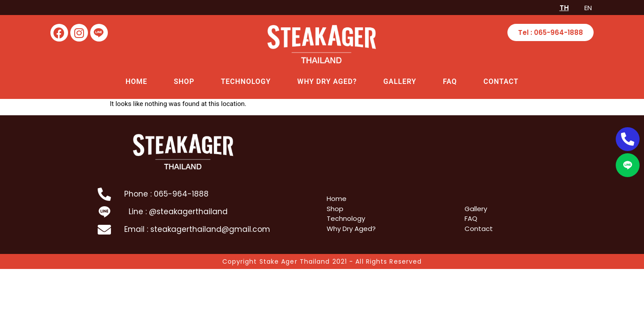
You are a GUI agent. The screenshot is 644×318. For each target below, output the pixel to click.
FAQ (450, 81)
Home (136, 81)
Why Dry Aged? (327, 81)
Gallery (400, 81)
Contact (501, 81)
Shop (184, 81)
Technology (246, 81)
